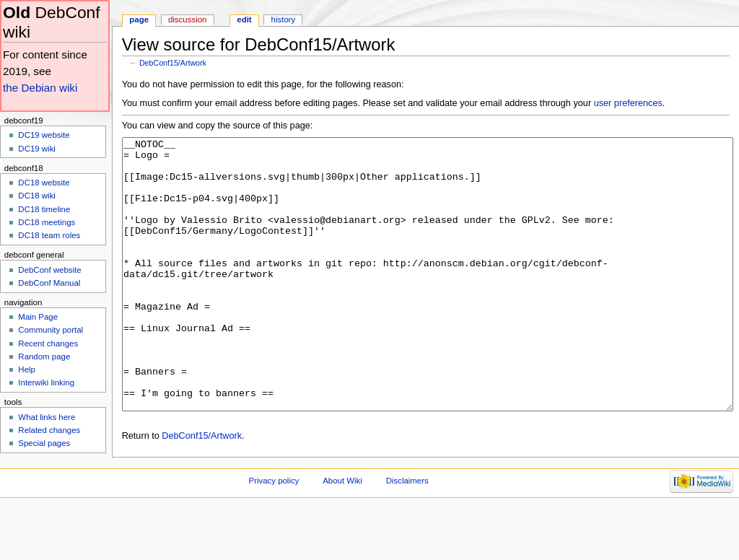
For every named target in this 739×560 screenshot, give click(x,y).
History (284, 19)
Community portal (51, 330)
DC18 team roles (49, 235)
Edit (244, 19)
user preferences (628, 103)
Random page (44, 356)
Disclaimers (407, 535)
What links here (47, 417)
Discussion (187, 19)
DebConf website (49, 270)
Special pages (44, 443)
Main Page (38, 317)
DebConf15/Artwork (173, 63)
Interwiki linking (46, 382)
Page (139, 19)
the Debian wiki (40, 88)
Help (27, 369)
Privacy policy (274, 535)
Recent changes (48, 344)
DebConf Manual (49, 283)
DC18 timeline (44, 209)
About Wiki (342, 535)
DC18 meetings (47, 222)
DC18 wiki (37, 196)
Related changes (49, 430)
